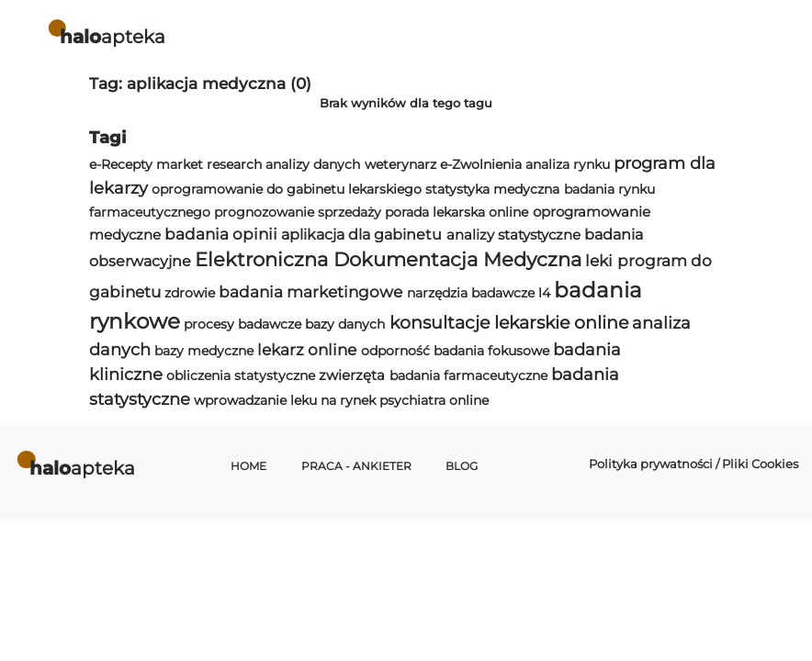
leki (599, 261)
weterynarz (400, 164)
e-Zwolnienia (481, 164)
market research (209, 164)
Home (248, 466)
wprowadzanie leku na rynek (285, 400)
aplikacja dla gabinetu (361, 235)
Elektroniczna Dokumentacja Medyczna (388, 259)
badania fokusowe (491, 351)
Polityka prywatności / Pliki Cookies (694, 464)
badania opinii (221, 234)
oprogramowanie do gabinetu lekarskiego (287, 189)
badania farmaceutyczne (468, 375)
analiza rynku (568, 164)
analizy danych (313, 164)
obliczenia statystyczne (241, 375)
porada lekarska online (457, 212)
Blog (462, 466)
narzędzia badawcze (471, 293)
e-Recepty (121, 164)
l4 (544, 293)
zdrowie (190, 293)
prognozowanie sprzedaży (298, 212)
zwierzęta (352, 375)
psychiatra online (434, 400)
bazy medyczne (204, 351)
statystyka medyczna (492, 189)
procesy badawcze (242, 324)
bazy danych (345, 324)
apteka (113, 36)
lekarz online (307, 350)
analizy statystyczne (513, 235)
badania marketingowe (310, 292)
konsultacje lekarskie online (509, 323)
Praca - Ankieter (356, 466)
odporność (395, 351)
